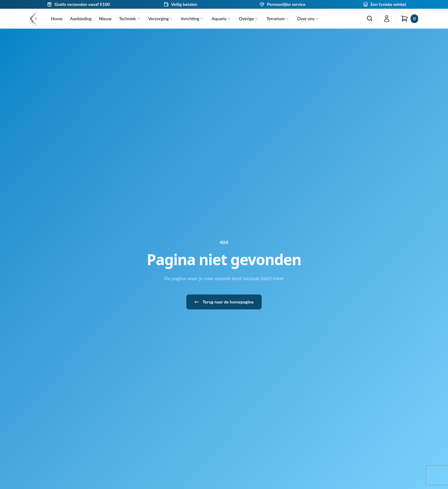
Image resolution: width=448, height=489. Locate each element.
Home (57, 19)
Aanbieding (81, 19)
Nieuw (105, 19)
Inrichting (193, 19)
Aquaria (221, 19)
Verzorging (161, 19)
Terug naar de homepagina (224, 302)
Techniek (130, 19)
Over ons (308, 19)
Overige (249, 19)
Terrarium (278, 19)
